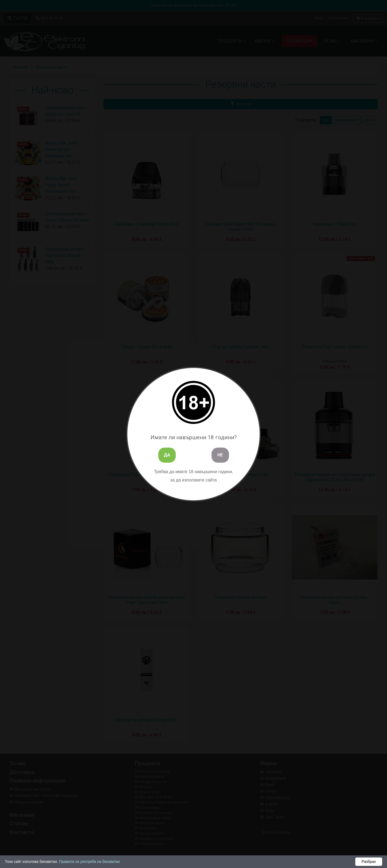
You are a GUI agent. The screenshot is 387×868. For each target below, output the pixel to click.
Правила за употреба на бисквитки (89, 862)
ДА (167, 455)
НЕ (220, 455)
